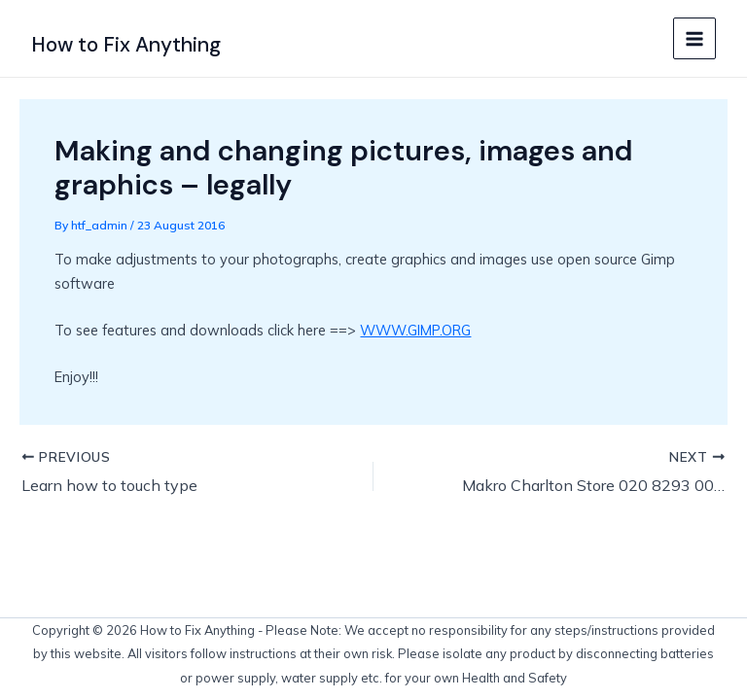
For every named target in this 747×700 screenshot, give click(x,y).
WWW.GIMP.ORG (415, 330)
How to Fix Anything (126, 45)
